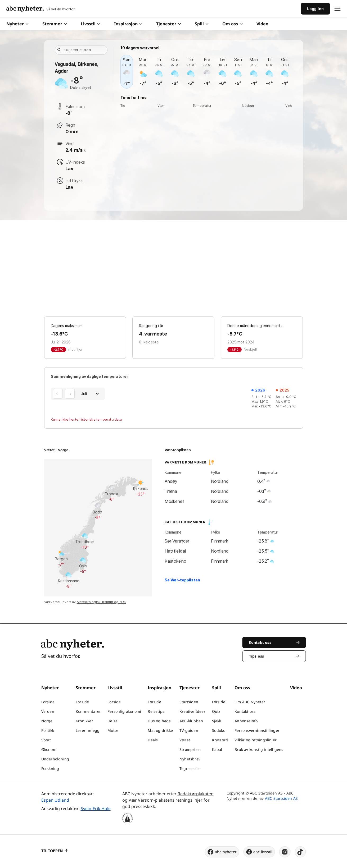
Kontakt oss (245, 711)
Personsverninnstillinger (257, 730)
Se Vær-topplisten (182, 580)
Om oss (233, 24)
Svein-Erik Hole (96, 809)
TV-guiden (189, 730)
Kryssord (220, 740)
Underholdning (55, 759)
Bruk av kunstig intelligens (259, 749)
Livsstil (91, 24)
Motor (113, 730)
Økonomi (49, 749)
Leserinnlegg (88, 730)
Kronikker (84, 721)
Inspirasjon (128, 24)
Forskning (50, 768)
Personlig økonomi (124, 711)
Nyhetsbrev (190, 759)
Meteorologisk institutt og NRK (102, 602)
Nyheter (17, 24)
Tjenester (169, 24)
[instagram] (285, 852)
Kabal (217, 749)
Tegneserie (190, 768)
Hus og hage (159, 721)
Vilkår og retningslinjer (256, 740)
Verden (48, 711)
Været (185, 740)
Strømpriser (190, 749)
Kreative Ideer (192, 711)
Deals (153, 740)
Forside (48, 702)
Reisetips (156, 711)
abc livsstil (259, 852)
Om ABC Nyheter (250, 702)
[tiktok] (300, 852)
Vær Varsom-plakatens (152, 800)
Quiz (216, 711)
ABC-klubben (191, 721)
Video (262, 24)
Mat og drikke (160, 730)
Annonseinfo (246, 721)
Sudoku (219, 730)
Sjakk (217, 721)
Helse (112, 721)
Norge (47, 721)
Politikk (48, 730)
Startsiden (189, 702)
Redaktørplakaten (196, 794)
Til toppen (55, 851)
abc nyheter (222, 852)
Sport (46, 740)
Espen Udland (55, 800)
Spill (202, 24)
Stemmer (55, 24)
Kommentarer (88, 711)
